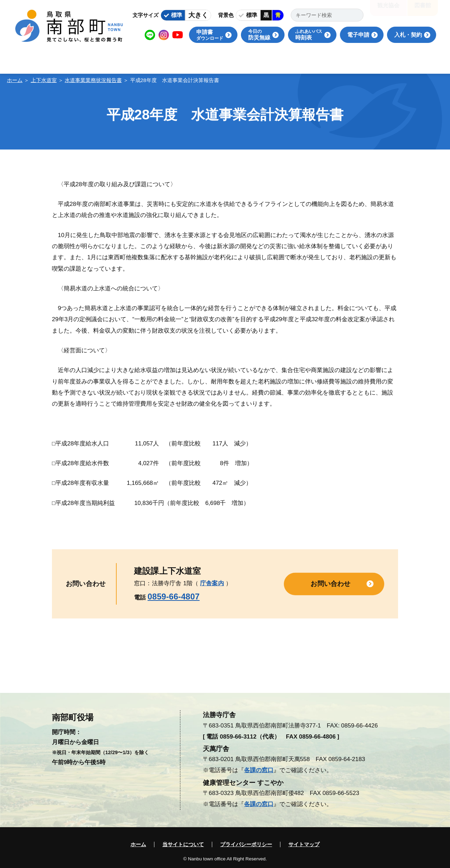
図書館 (423, 10)
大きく (198, 15)
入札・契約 (408, 35)
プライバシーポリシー (246, 844)
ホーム (15, 80)
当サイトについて (183, 844)
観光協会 (388, 10)
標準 (177, 15)
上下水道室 (44, 80)
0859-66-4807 (173, 596)
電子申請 (358, 35)
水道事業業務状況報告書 (93, 80)
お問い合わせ (330, 584)
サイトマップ (304, 844)
